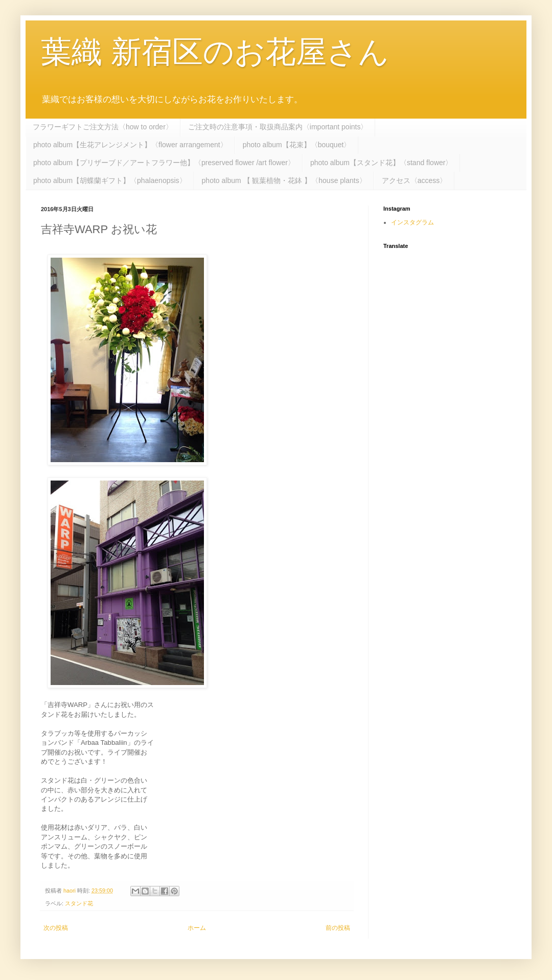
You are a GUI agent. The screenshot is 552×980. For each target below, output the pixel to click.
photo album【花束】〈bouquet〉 (297, 145)
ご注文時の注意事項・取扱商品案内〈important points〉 (278, 127)
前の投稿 (338, 928)
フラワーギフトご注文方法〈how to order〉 (103, 127)
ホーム (197, 928)
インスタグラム (412, 222)
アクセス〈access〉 (415, 180)
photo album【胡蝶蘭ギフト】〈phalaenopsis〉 (110, 180)
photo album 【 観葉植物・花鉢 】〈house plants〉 (284, 180)
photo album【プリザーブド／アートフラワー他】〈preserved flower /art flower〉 (164, 163)
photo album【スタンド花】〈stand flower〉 (382, 163)
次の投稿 (56, 928)
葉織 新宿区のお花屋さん (215, 52)
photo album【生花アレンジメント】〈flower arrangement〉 (130, 145)
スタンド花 (79, 903)
